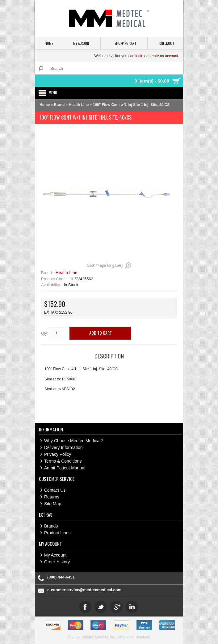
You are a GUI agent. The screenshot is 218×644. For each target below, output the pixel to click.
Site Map (53, 504)
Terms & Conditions (63, 461)
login (139, 56)
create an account (163, 56)
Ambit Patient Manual (65, 468)
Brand (59, 105)
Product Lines (57, 533)
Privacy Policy (58, 454)
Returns (52, 497)
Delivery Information (63, 447)
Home (45, 105)
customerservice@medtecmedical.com (84, 590)
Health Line (79, 105)
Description (109, 356)
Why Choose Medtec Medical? (73, 441)
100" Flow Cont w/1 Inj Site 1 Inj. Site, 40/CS (131, 105)
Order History (57, 562)
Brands (51, 526)
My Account (55, 555)
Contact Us (55, 490)
